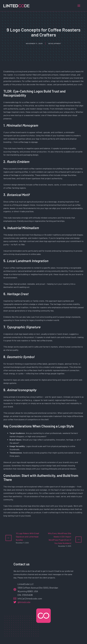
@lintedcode (24, 602)
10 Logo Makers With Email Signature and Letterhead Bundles (27, 537)
